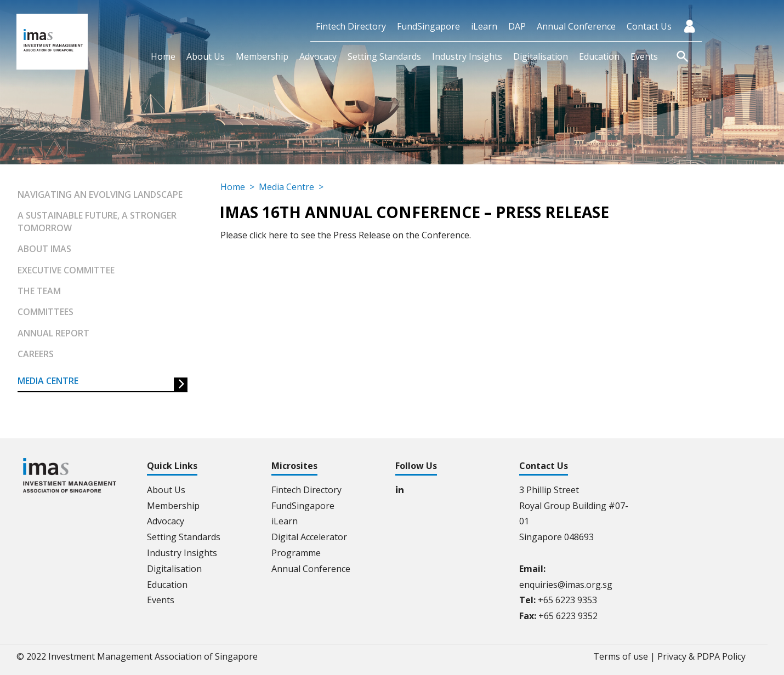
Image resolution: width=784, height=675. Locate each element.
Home (163, 56)
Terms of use (621, 656)
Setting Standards (384, 56)
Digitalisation (541, 56)
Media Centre (48, 381)
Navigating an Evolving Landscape (100, 195)
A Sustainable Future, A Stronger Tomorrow (97, 221)
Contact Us (649, 26)
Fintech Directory (351, 26)
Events (644, 56)
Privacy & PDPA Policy (701, 656)
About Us (206, 56)
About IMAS (44, 249)
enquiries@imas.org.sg (566, 585)
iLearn (484, 26)
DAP (517, 26)
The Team (39, 291)
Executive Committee (66, 270)
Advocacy (318, 56)
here (278, 235)
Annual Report (53, 333)
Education (599, 56)
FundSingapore (428, 26)
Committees (46, 312)
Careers (36, 354)
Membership (262, 56)
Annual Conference (576, 26)
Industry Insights (467, 56)
